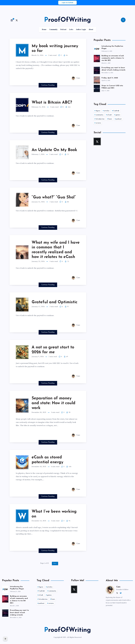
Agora (98, 111)
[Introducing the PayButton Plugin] (97, 49)
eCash (109, 115)
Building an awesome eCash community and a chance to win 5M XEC (113, 58)
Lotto (71, 30)
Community (53, 30)
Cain (118, 587)
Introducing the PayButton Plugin (17, 588)
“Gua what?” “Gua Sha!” (54, 197)
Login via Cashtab (67, 3)
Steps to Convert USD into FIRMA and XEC (112, 87)
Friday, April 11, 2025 (110, 78)
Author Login (81, 30)
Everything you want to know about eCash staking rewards (113, 69)
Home (44, 30)
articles (107, 111)
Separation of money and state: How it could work (53, 403)
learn (110, 119)
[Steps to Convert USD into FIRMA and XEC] (97, 88)
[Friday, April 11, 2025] (97, 80)
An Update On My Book (54, 150)
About (91, 30)
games (118, 115)
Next (55, 563)
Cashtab (116, 111)
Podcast (63, 30)
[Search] (123, 20)
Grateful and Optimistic (55, 302)
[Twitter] (17, 20)
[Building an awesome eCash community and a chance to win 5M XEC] (97, 58)
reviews (98, 123)
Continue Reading (48, 85)
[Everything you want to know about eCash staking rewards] (97, 70)
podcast (119, 119)
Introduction (100, 119)
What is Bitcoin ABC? (52, 103)
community (100, 115)
